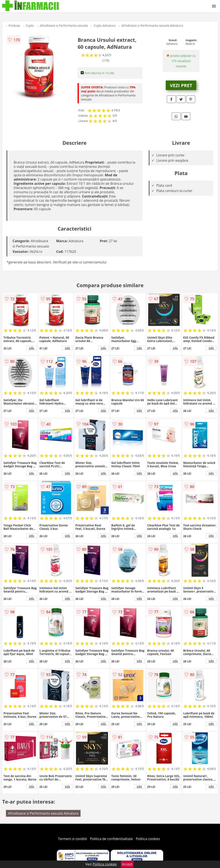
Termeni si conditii (73, 839)
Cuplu (30, 26)
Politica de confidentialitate (111, 839)
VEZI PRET (181, 85)
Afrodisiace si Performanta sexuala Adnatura (152, 26)
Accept (127, 864)
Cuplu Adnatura (105, 26)
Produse (14, 26)
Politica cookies (148, 839)
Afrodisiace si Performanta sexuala (64, 26)
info (32, 348)
